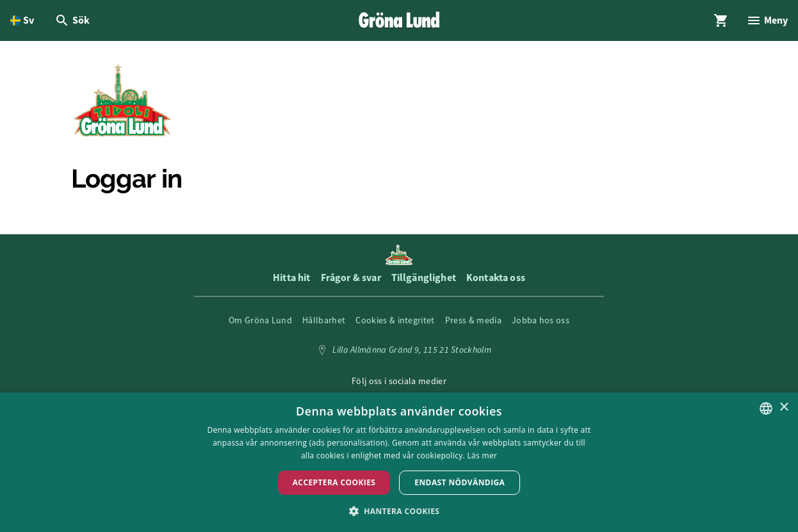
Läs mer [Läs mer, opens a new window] (483, 455)
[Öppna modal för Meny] (767, 20)
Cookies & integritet (395, 320)
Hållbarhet (324, 320)
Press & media (473, 320)
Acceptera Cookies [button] (334, 482)
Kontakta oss (496, 278)
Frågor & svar (351, 278)
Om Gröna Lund (260, 320)
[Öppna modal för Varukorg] (721, 20)
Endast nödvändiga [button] (460, 482)
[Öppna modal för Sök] (72, 20)
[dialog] (399, 462)
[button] (399, 511)
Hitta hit (291, 278)
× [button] (784, 407)
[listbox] (766, 408)
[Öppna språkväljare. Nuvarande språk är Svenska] (22, 20)
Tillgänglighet (424, 278)
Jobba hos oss (541, 320)
